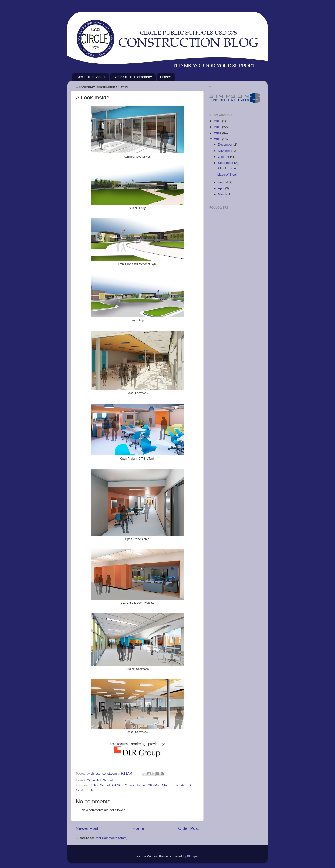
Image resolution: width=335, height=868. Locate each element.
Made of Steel (227, 174)
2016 (218, 121)
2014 (218, 133)
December (226, 144)
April (222, 188)
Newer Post (87, 828)
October (224, 157)
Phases (166, 77)
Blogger (192, 856)
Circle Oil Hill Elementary (133, 77)
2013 (218, 139)
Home (138, 828)
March (223, 194)
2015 (218, 127)
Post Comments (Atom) (111, 838)
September (226, 163)
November (226, 151)
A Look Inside (227, 168)
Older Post (189, 828)
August (223, 182)
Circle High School (91, 77)
